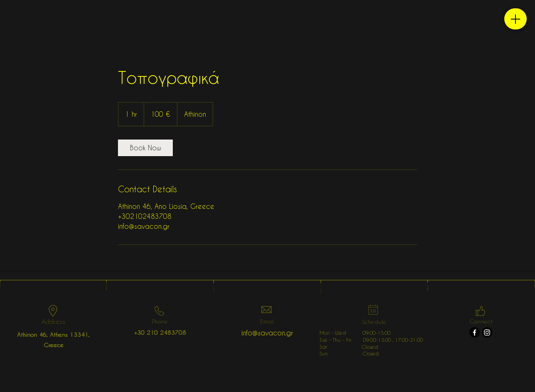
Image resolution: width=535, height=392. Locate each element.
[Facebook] (475, 332)
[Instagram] (487, 332)
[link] (145, 148)
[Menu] (515, 19)
